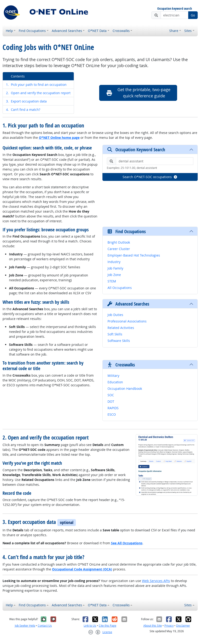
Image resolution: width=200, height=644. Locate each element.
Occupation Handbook (125, 389)
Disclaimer (183, 626)
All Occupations (120, 288)
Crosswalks (121, 31)
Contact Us (45, 626)
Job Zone (114, 275)
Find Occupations (32, 31)
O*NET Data (97, 31)
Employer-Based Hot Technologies (134, 255)
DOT (111, 401)
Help (9, 31)
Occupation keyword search (175, 9)
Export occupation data (26, 101)
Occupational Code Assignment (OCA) (82, 569)
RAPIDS (113, 408)
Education (115, 382)
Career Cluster (119, 249)
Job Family (115, 268)
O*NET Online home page (59, 138)
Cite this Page (108, 626)
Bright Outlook (119, 242)
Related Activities (121, 328)
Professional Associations (127, 321)
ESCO (112, 414)
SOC (111, 395)
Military (113, 376)
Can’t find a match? (23, 110)
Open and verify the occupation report (38, 93)
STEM (112, 281)
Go (193, 15)
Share (174, 31)
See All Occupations (127, 543)
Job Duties (115, 315)
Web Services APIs (156, 581)
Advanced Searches (67, 31)
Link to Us (90, 626)
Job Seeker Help (25, 626)
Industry (114, 262)
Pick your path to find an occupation (36, 85)
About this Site (153, 626)
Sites (188, 31)
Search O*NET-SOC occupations (150, 177)
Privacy (169, 626)
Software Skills (119, 341)
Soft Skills (115, 334)
